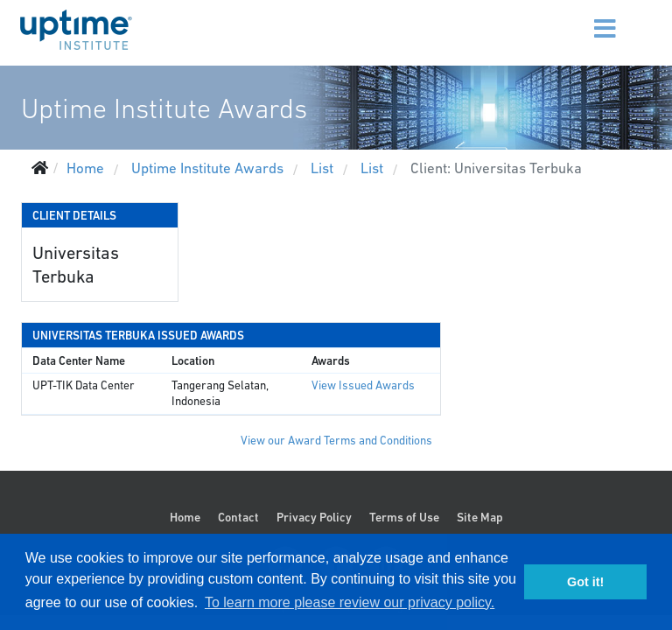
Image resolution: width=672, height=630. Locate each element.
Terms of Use (404, 517)
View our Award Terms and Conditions (336, 441)
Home (185, 517)
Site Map (480, 517)
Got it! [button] (585, 582)
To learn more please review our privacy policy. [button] (350, 602)
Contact (238, 517)
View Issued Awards (363, 385)
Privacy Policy (314, 517)
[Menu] (583, 17)
